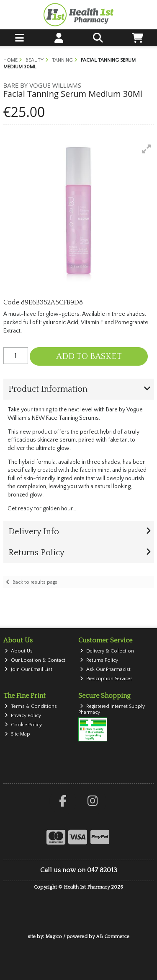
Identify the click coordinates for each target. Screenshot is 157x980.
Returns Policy (99, 660)
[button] (147, 149)
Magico (54, 937)
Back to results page (35, 582)
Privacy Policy (23, 716)
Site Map (17, 734)
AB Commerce (113, 937)
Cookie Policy (23, 725)
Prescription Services (106, 679)
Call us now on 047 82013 (79, 870)
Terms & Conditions (31, 706)
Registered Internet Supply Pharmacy (112, 709)
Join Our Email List (28, 669)
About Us (19, 651)
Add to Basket (89, 356)
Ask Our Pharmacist (105, 669)
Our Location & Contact (35, 660)
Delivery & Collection (107, 651)
